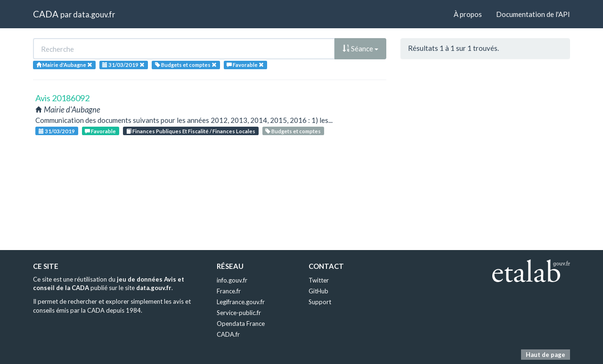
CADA (46, 14)
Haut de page (546, 355)
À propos (468, 14)
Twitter (319, 280)
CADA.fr (228, 334)
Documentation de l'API (533, 14)
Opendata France (241, 324)
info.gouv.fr (232, 280)
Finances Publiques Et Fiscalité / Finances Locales (191, 131)
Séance (360, 49)
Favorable (100, 131)
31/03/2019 (57, 131)
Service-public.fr (239, 313)
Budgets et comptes (293, 131)
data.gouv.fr (94, 14)
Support (320, 302)
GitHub (318, 291)
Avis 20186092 (62, 98)
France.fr (229, 291)
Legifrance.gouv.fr (241, 302)
